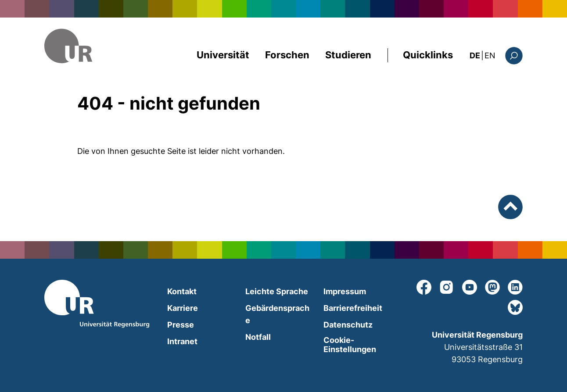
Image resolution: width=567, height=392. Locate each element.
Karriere (183, 308)
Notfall (258, 337)
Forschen (287, 55)
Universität (223, 55)
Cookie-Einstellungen (350, 345)
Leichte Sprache (277, 291)
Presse (181, 325)
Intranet (182, 341)
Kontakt (182, 291)
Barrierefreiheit (353, 308)
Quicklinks (428, 55)
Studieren (348, 55)
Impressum (345, 291)
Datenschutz (348, 325)
